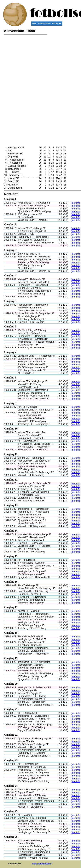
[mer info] (76, 203)
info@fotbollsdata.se (42, 864)
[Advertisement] (63, 87)
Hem (34, 23)
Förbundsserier (44, 23)
